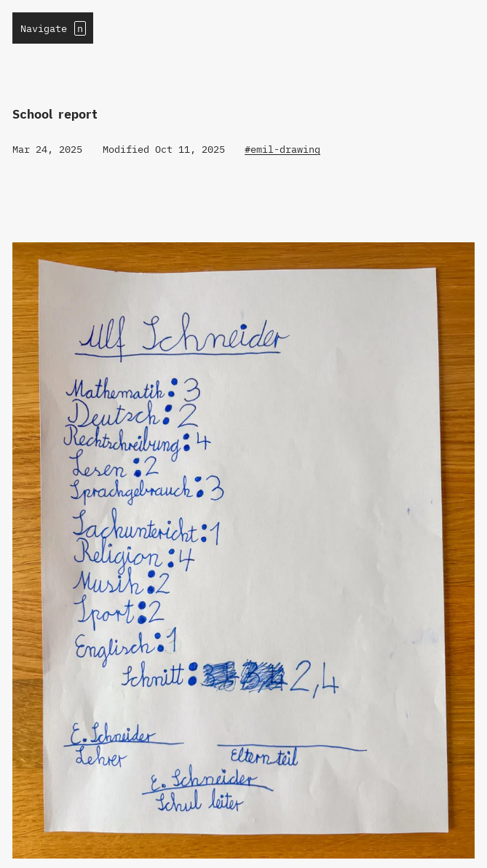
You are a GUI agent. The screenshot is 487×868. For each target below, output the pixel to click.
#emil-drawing (282, 149)
